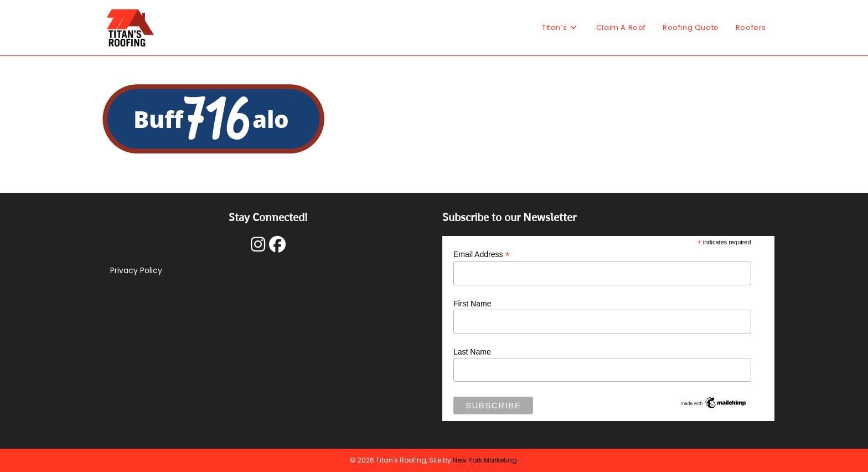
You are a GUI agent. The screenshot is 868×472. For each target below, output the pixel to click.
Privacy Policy (136, 270)
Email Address (482, 255)
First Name (472, 304)
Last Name (472, 352)
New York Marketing (485, 460)
